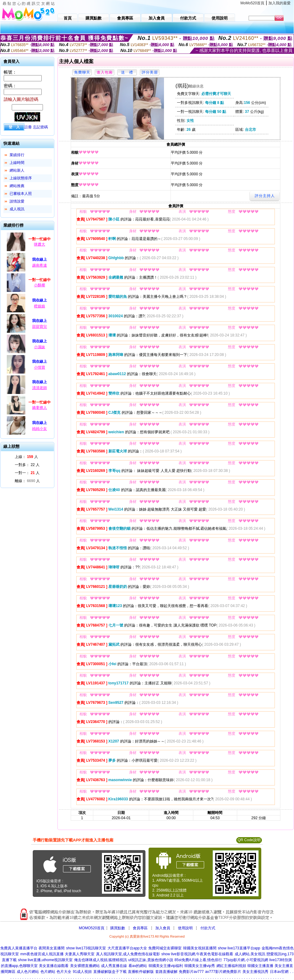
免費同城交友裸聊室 (165, 948)
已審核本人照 (21, 194)
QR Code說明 (249, 840)
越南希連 (40, 265)
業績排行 (17, 155)
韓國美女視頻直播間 (200, 948)
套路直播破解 (166, 972)
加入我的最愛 (279, 3)
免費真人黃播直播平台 (19, 948)
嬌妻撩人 (40, 408)
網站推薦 (17, 186)
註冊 (28, 127)
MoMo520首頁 (252, 3)
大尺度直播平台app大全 (127, 948)
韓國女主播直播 (260, 966)
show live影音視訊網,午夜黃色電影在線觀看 (197, 954)
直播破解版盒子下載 (110, 972)
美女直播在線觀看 (54, 966)
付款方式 (208, 928)
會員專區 (140, 928)
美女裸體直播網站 (85, 966)
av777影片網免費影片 (223, 972)
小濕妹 (40, 347)
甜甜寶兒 (40, 327)
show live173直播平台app (239, 948)
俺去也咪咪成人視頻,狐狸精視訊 (101, 960)
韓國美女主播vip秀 (200, 966)
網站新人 (17, 170)
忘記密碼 (40, 127)
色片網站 (48, 972)
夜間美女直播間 (52, 948)
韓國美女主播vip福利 (166, 966)
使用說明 (185, 928)
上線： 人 (26, 457)
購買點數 (117, 928)
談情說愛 (17, 201)
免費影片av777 (191, 972)
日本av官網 (279, 972)
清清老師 (40, 388)
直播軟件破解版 (141, 972)
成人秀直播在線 (114, 966)
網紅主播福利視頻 (231, 966)
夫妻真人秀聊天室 (80, 954)
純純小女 (40, 429)
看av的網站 (138, 966)
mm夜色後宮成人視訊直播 (42, 954)
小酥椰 (40, 285)
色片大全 (64, 972)
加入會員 (163, 928)
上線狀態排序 (21, 178)
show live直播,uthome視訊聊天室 (45, 960)
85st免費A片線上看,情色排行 (198, 960)
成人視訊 (17, 209)
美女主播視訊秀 (255, 972)
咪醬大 (40, 244)
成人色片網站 (28, 972)
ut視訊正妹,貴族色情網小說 (151, 960)
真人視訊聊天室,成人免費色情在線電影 (128, 954)
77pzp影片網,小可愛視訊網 (246, 960)
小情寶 (40, 367)
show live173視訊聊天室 (86, 948)
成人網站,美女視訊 (250, 954)
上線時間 (17, 163)
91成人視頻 (82, 972)
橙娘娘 (40, 306)
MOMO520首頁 (92, 928)
